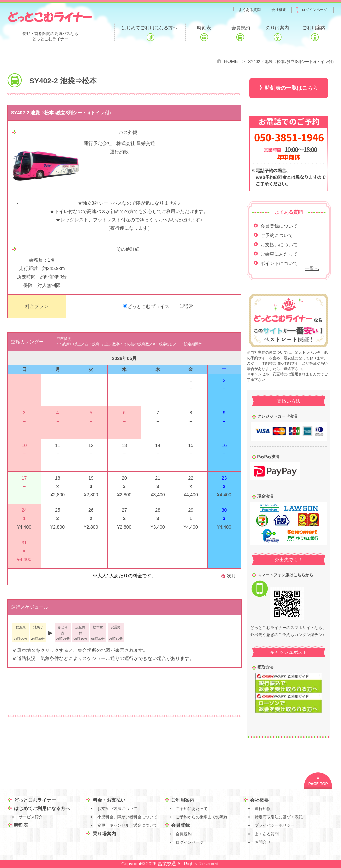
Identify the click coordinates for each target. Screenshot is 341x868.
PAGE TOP (318, 780)
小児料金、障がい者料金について (127, 817)
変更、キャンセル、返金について (127, 825)
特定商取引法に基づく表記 (279, 817)
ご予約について (277, 235)
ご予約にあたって (192, 809)
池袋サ (38, 627)
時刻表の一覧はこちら (291, 88)
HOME (231, 61)
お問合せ (263, 842)
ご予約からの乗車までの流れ (202, 817)
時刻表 (21, 825)
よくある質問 (267, 834)
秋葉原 (21, 627)
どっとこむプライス (148, 306)
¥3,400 (158, 495)
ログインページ (190, 842)
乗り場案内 (104, 834)
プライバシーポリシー (275, 825)
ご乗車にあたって (279, 254)
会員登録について (279, 226)
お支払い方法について (117, 809)
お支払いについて (279, 245)
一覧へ (312, 268)
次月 (231, 576)
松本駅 (98, 627)
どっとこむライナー (50, 16)
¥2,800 (91, 495)
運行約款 (119, 152)
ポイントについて (279, 263)
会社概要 (259, 800)
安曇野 (116, 627)
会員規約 (184, 834)
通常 (189, 306)
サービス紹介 (31, 817)
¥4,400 (224, 495)
